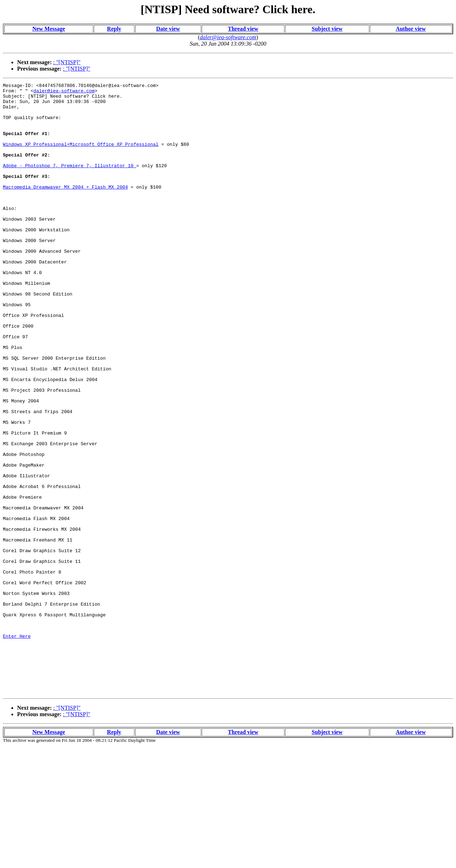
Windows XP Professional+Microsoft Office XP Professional (81, 157)
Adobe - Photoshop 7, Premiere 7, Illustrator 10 (69, 183)
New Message (49, 29)
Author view (411, 29)
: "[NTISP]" (67, 62)
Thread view (243, 29)
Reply (114, 29)
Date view (168, 29)
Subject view (327, 29)
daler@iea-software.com (64, 93)
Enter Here (17, 747)
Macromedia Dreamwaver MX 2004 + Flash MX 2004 (65, 208)
